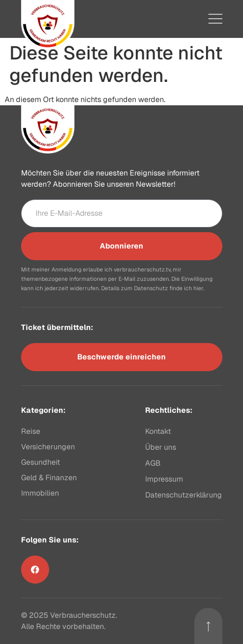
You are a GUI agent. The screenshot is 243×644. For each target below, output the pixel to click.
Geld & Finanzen (49, 478)
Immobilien (40, 493)
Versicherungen (48, 447)
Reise (31, 431)
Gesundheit (40, 462)
